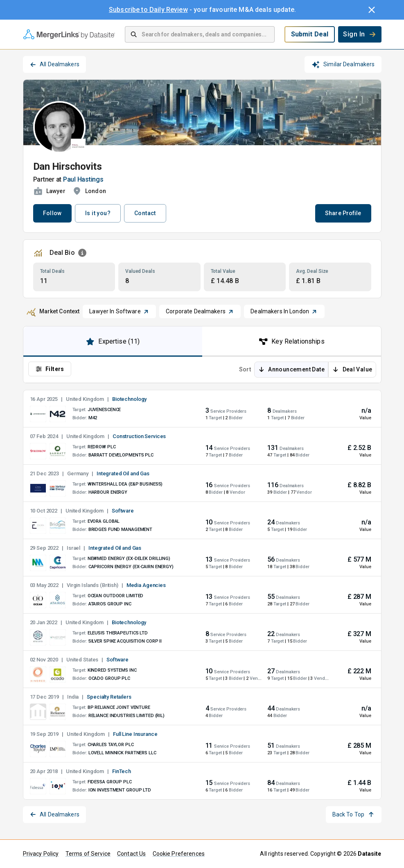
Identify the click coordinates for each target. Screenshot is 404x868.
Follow (52, 213)
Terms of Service (88, 854)
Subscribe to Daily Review (148, 10)
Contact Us (132, 854)
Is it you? (98, 213)
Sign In (360, 34)
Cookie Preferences (179, 854)
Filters (50, 369)
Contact (145, 213)
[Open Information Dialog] (82, 253)
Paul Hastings (83, 179)
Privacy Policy (41, 854)
